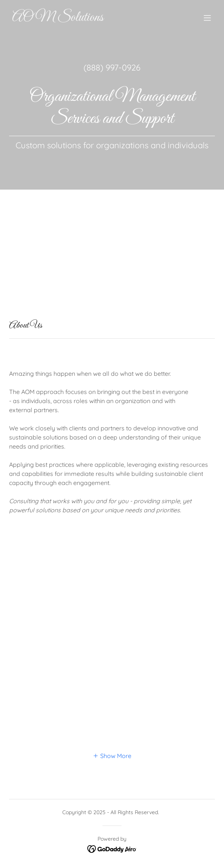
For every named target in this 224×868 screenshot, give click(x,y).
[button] (207, 18)
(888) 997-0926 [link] (112, 67)
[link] (81, 19)
